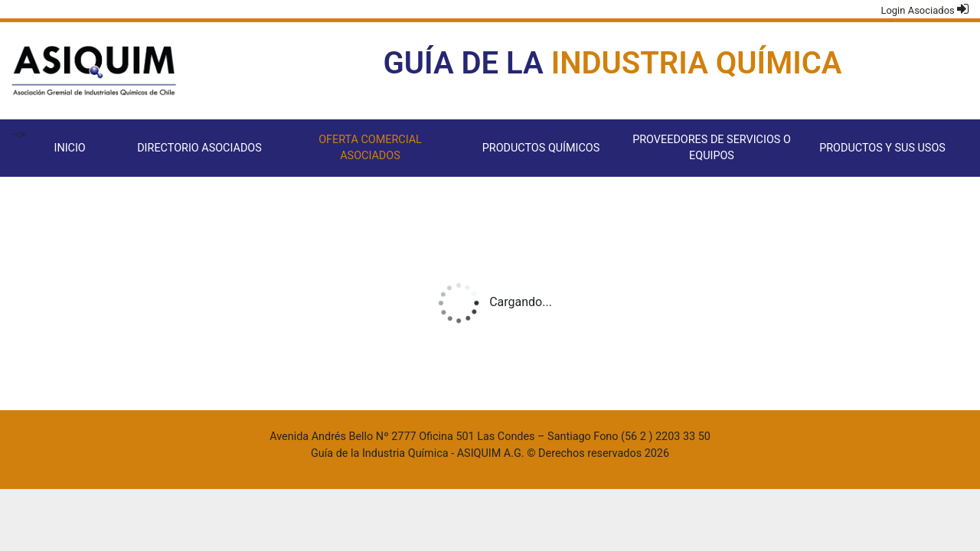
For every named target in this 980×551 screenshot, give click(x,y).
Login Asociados (924, 9)
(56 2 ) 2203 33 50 (666, 437)
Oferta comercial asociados (370, 148)
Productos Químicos (541, 148)
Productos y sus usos (882, 148)
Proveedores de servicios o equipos (712, 148)
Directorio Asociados (199, 148)
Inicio (69, 148)
